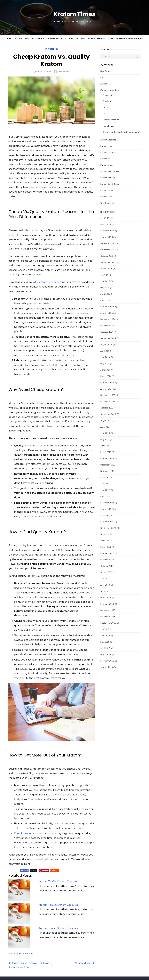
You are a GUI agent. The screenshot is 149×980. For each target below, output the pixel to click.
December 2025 (109, 243)
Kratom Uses (15, 38)
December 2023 (109, 395)
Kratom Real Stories (93, 38)
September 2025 (110, 262)
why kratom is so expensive (44, 272)
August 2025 (108, 269)
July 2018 (106, 629)
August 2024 (108, 345)
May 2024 (107, 364)
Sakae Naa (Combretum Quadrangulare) (123, 132)
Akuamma (109, 95)
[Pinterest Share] (39, 833)
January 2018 (108, 667)
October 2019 (109, 566)
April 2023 (107, 446)
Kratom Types (109, 190)
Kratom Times (74, 14)
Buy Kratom (71, 38)
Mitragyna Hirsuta (113, 120)
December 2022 (109, 465)
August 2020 (108, 534)
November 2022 (109, 471)
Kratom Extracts (109, 152)
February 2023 (109, 458)
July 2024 (106, 351)
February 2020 (109, 553)
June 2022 (107, 490)
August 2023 (108, 420)
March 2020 (108, 547)
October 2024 (109, 332)
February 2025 (109, 307)
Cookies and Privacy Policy (113, 951)
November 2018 (109, 617)
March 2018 (108, 655)
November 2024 (109, 326)
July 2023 (106, 427)
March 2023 (108, 452)
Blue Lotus (109, 101)
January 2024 (108, 389)
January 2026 (108, 237)
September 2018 (110, 623)
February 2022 (109, 503)
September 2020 (110, 528)
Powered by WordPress (111, 974)
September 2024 (110, 338)
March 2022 (108, 496)
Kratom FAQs (54, 38)
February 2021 (109, 522)
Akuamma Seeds (85, 926)
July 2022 (106, 484)
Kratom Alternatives (128, 38)
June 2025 (107, 281)
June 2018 (107, 636)
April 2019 (107, 591)
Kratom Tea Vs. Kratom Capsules (55, 844)
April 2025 (107, 294)
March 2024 (108, 376)
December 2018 (109, 610)
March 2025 (108, 300)
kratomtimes (62, 72)
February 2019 (109, 604)
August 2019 (108, 572)
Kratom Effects (34, 38)
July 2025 (106, 275)
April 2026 (107, 218)
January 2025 (108, 313)
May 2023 (107, 440)
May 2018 (107, 642)
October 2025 (109, 256)
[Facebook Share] (19, 833)
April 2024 (107, 370)
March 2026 (108, 224)
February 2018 (109, 661)
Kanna (107, 107)
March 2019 (108, 598)
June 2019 (107, 585)
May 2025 (107, 288)
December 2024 (109, 319)
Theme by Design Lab (136, 974)
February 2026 (109, 231)
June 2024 (107, 357)
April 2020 (107, 541)
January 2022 (108, 509)
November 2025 (109, 250)
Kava (107, 114)
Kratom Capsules (110, 140)
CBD (111, 38)
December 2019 (109, 560)
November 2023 (109, 402)
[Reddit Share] (49, 833)
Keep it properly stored (23, 796)
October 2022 (109, 477)
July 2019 (106, 579)
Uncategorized (109, 203)
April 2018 (107, 648)
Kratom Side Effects (111, 184)
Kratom (105, 84)
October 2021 (109, 515)
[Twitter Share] (29, 833)
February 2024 (109, 383)
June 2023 (107, 433)
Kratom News (108, 165)
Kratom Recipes (109, 178)
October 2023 (109, 408)
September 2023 (110, 414)
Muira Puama (110, 126)
